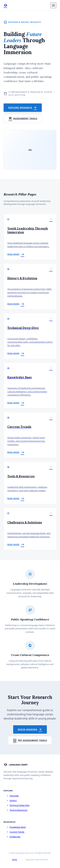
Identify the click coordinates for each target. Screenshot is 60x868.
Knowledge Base (18, 827)
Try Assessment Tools (30, 740)
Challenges (15, 837)
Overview (14, 796)
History (13, 801)
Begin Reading (30, 729)
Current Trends (17, 832)
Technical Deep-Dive (19, 805)
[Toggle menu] (53, 5)
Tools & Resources (18, 810)
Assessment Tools (23, 119)
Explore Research (23, 108)
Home (15, 860)
